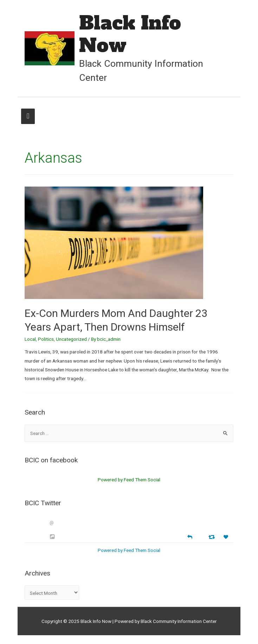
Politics (46, 339)
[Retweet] (212, 537)
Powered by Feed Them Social (129, 480)
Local (30, 339)
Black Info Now (130, 34)
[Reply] (190, 536)
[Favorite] (227, 537)
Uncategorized (71, 339)
